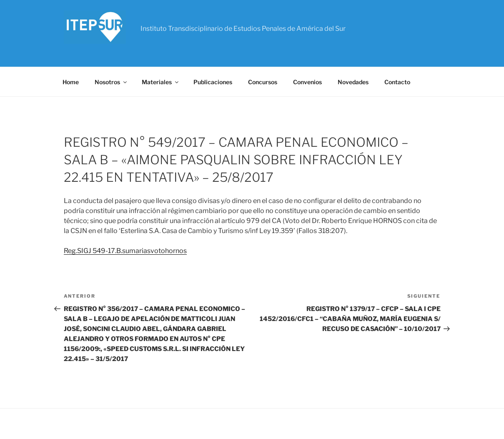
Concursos (263, 82)
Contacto (397, 82)
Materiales (161, 82)
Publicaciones (213, 82)
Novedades (353, 82)
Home (71, 82)
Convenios (307, 82)
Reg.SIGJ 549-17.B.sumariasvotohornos (125, 251)
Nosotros (111, 82)
